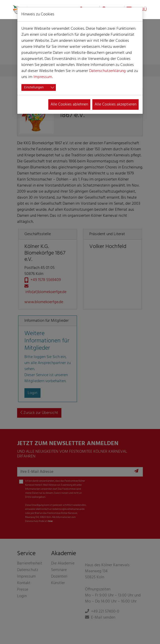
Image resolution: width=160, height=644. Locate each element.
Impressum (43, 77)
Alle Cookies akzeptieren (115, 104)
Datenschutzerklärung (107, 71)
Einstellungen (34, 87)
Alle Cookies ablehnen (69, 104)
